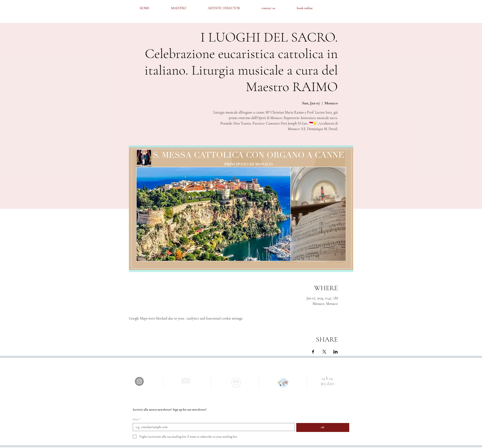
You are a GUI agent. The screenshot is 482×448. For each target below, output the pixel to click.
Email (137, 419)
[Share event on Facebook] (313, 352)
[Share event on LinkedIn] (336, 352)
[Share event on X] (324, 352)
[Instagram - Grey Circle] (139, 381)
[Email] (212, 427)
